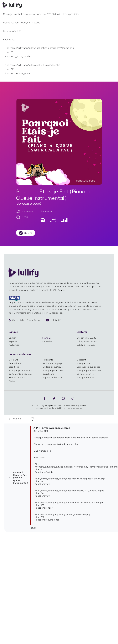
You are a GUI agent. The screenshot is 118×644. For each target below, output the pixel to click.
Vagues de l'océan (52, 377)
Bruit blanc (49, 374)
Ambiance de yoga (52, 363)
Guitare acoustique (53, 367)
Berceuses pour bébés (89, 367)
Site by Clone (75, 408)
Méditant (81, 360)
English (13, 338)
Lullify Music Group (87, 341)
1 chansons (25, 212)
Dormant (13, 360)
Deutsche (47, 341)
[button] (113, 5)
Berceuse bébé (29, 203)
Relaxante (48, 360)
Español (13, 341)
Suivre (28, 233)
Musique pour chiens (54, 370)
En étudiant (15, 363)
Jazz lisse (14, 367)
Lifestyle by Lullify (86, 338)
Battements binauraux (20, 374)
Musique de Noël (86, 377)
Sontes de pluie (17, 377)
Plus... (12, 381)
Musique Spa (84, 363)
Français (47, 338)
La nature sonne (85, 374)
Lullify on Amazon (86, 345)
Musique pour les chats (89, 370)
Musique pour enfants (20, 370)
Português (14, 345)
